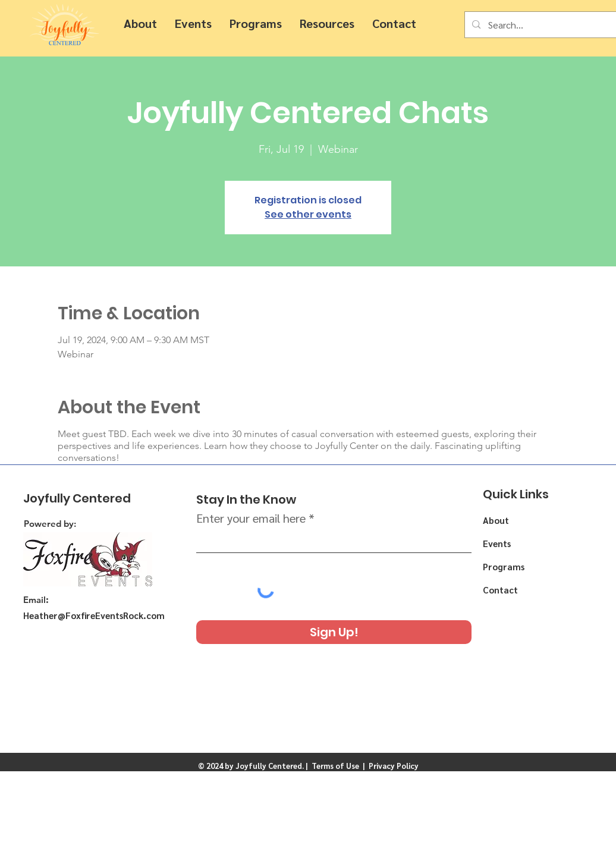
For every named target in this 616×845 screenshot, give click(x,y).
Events (497, 543)
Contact (500, 590)
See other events (308, 214)
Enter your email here (251, 518)
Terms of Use (335, 766)
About (496, 520)
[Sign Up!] (334, 632)
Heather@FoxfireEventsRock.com (94, 615)
